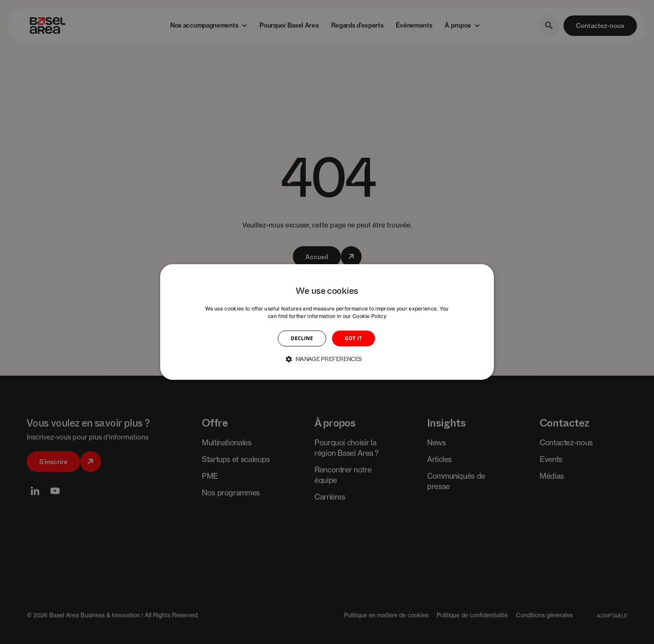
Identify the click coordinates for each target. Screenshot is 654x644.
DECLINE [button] (302, 338)
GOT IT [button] (353, 338)
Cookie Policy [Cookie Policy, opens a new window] (369, 316)
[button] (327, 359)
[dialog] (327, 322)
